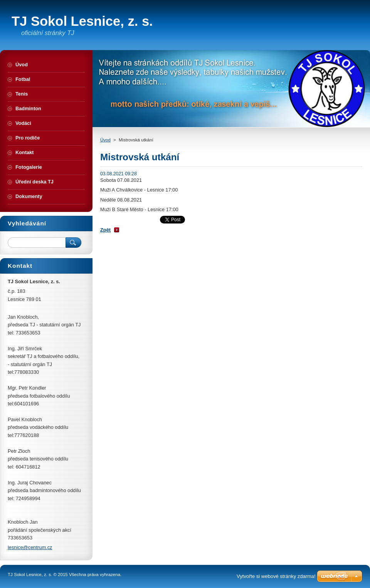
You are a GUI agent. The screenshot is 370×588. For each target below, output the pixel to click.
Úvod (105, 140)
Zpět (105, 230)
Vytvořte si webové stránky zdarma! (276, 576)
